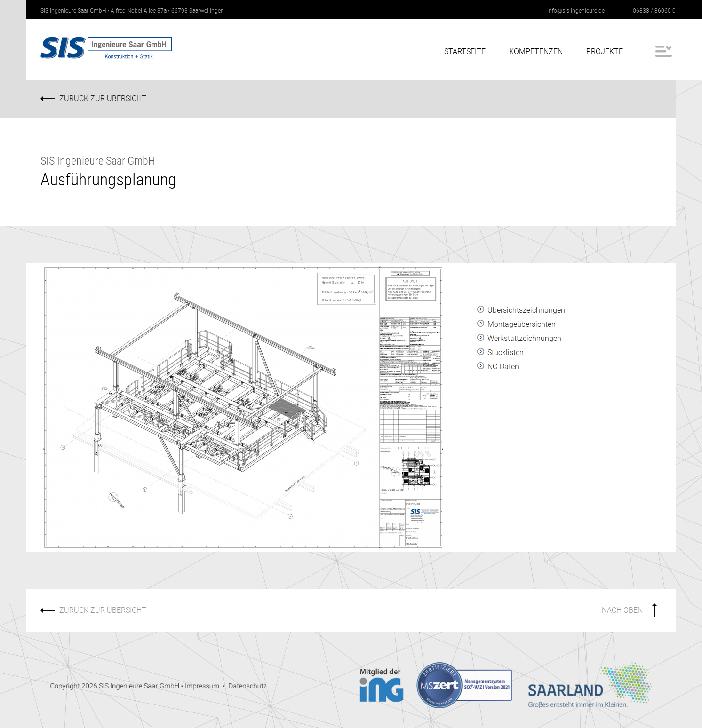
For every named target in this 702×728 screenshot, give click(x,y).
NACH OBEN (622, 610)
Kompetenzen (536, 51)
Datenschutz (275, 688)
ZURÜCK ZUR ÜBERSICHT (104, 99)
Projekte (605, 51)
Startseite (465, 51)
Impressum (243, 688)
